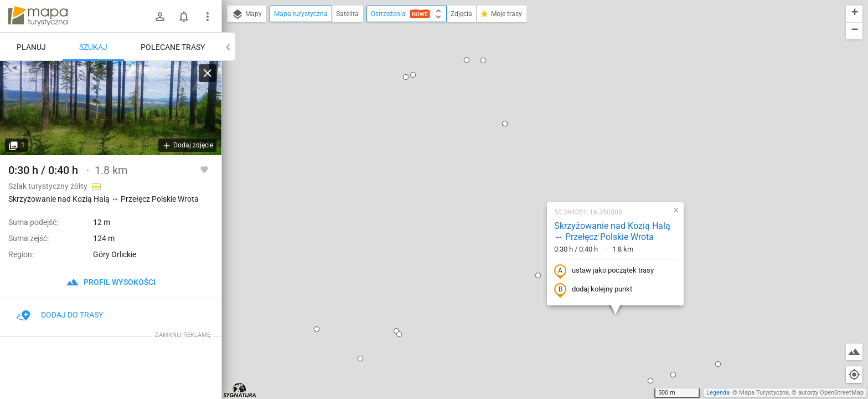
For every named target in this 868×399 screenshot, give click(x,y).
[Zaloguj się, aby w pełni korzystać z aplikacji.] (204, 169)
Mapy (247, 14)
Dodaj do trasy (60, 315)
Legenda (718, 393)
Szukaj (93, 47)
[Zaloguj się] (160, 17)
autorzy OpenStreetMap (831, 393)
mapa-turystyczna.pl (38, 16)
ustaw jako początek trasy (533, 151)
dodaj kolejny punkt (522, 170)
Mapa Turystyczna (764, 393)
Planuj (31, 47)
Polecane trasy (173, 47)
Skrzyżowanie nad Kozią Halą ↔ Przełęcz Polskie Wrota (541, 112)
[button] (223, 179)
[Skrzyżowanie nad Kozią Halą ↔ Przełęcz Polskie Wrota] (111, 108)
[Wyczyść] (208, 73)
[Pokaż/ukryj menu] (208, 17)
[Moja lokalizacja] (854, 375)
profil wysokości (111, 282)
